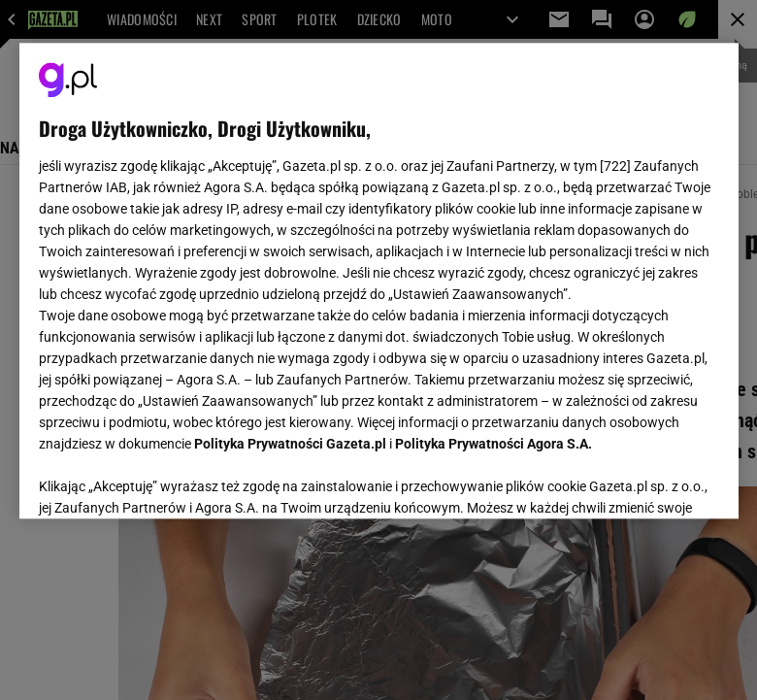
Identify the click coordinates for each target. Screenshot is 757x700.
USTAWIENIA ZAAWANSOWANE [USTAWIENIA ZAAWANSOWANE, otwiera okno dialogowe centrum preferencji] (165, 480)
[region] (379, 281)
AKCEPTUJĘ (653, 481)
